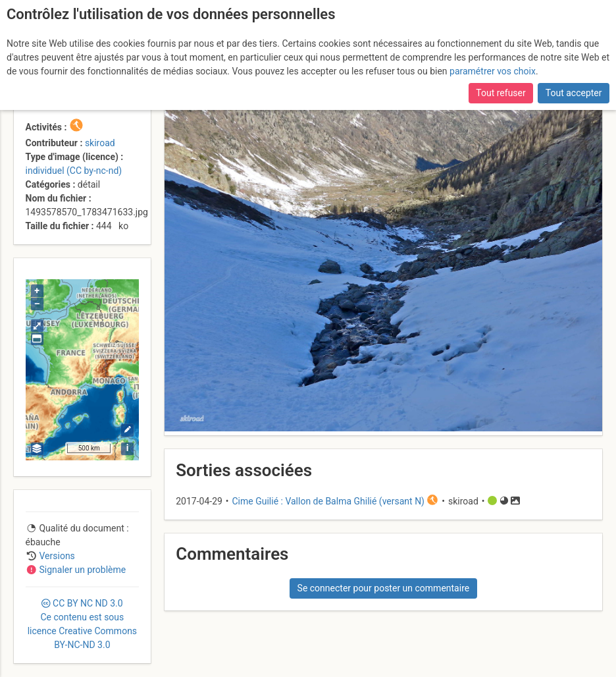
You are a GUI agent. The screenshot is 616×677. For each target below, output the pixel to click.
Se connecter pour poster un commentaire (384, 588)
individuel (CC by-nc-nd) (74, 171)
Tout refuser (500, 93)
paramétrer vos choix (493, 71)
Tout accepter (574, 93)
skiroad (100, 143)
